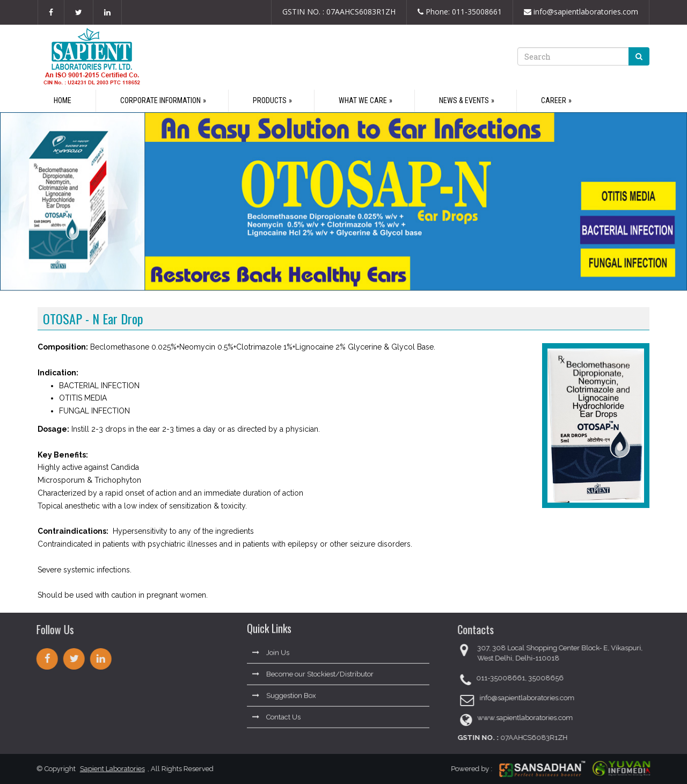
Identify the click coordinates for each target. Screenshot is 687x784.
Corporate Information (160, 100)
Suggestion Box (284, 691)
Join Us (271, 648)
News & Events (464, 100)
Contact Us (276, 712)
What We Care (363, 100)
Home (63, 100)
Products (270, 100)
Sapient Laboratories (108, 769)
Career (554, 100)
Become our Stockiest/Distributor (313, 669)
